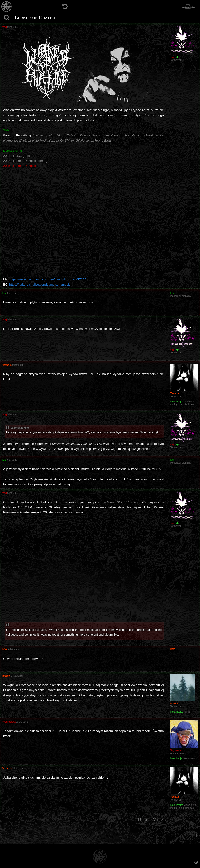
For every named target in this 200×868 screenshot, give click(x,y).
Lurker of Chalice (36, 17)
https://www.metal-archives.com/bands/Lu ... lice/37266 (48, 279)
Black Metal (152, 819)
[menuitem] (196, 836)
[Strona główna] (7, 7)
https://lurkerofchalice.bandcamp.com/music (40, 284)
